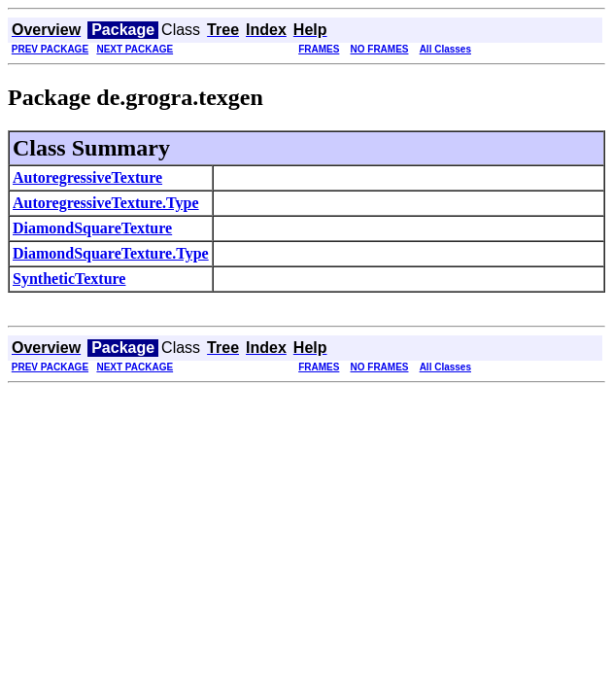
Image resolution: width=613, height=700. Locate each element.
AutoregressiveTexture (87, 177)
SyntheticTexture (69, 279)
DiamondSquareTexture (92, 228)
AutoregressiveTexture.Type (106, 203)
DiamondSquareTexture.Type (111, 253)
